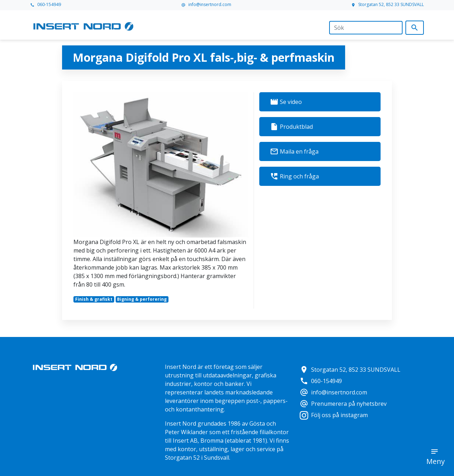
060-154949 (46, 4)
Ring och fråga (294, 176)
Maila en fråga (294, 151)
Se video (286, 102)
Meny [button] (436, 461)
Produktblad (291, 127)
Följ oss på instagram (334, 415)
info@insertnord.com (206, 4)
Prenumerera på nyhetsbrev (343, 404)
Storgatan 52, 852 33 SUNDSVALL (387, 4)
